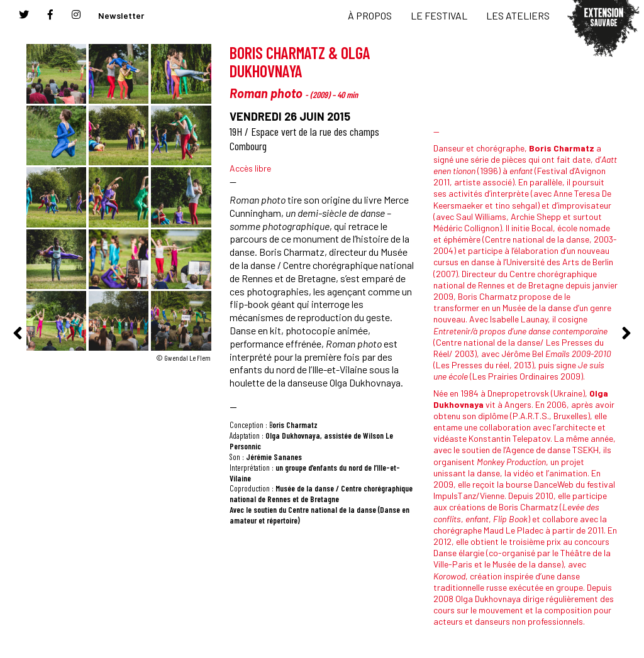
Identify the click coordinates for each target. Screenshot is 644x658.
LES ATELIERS (518, 15)
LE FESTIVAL (439, 15)
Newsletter (121, 15)
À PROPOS (370, 15)
